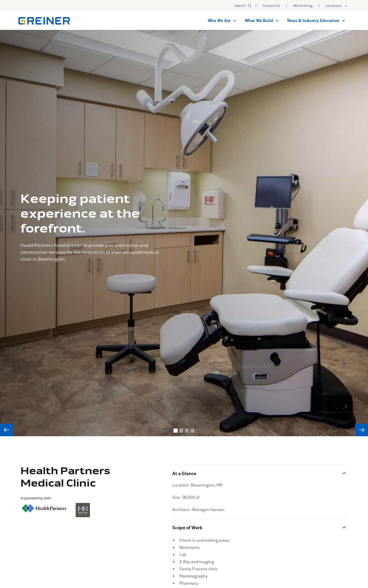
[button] (337, 6)
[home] (44, 21)
